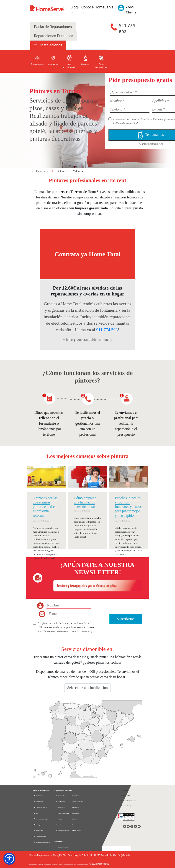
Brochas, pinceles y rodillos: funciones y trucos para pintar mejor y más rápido (128, 507)
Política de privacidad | (44, 864)
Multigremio (39, 825)
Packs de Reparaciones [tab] (53, 27)
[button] (9, 859)
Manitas (59, 819)
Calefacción (60, 802)
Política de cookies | (57, 864)
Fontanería (38, 796)
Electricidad (38, 802)
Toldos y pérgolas (77, 802)
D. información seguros (42, 842)
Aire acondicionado (41, 819)
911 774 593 (127, 28)
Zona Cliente (125, 795)
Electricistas (60, 796)
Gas (36, 813)
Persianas (59, 825)
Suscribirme (126, 619)
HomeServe (43, 171)
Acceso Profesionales (128, 801)
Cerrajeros (74, 807)
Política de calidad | (83, 864)
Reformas (74, 825)
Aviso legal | (33, 864)
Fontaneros (60, 807)
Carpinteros (75, 796)
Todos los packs (40, 836)
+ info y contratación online (88, 340)
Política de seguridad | (70, 864)
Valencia (78, 171)
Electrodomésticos (40, 807)
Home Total (38, 831)
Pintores (61, 171)
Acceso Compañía (127, 806)
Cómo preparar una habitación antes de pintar (85, 502)
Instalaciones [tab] (51, 45)
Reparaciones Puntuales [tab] (54, 36)
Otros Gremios (76, 831)
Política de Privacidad (125, 123)
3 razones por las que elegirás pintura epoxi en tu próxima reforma (45, 507)
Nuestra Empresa (62, 847)
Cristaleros (75, 813)
